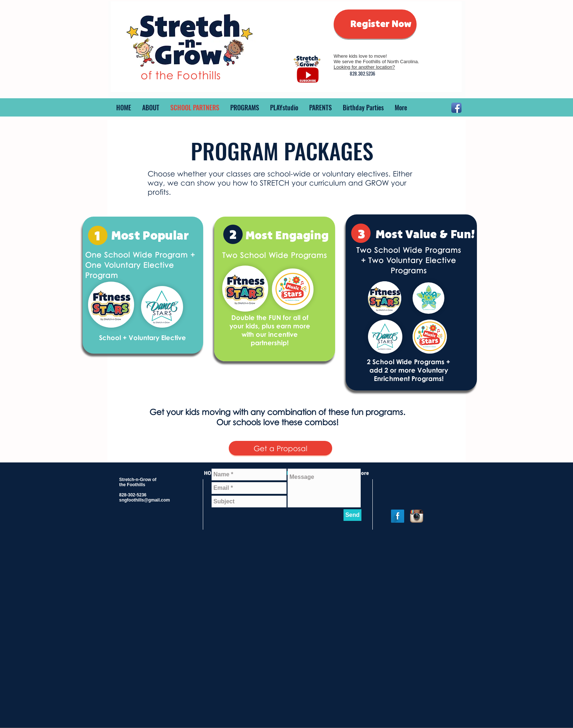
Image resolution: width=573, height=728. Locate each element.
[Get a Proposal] (280, 448)
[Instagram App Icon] (417, 516)
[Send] (352, 515)
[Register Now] (375, 24)
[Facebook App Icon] (456, 108)
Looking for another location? (364, 67)
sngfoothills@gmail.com (145, 500)
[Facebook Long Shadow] (398, 516)
